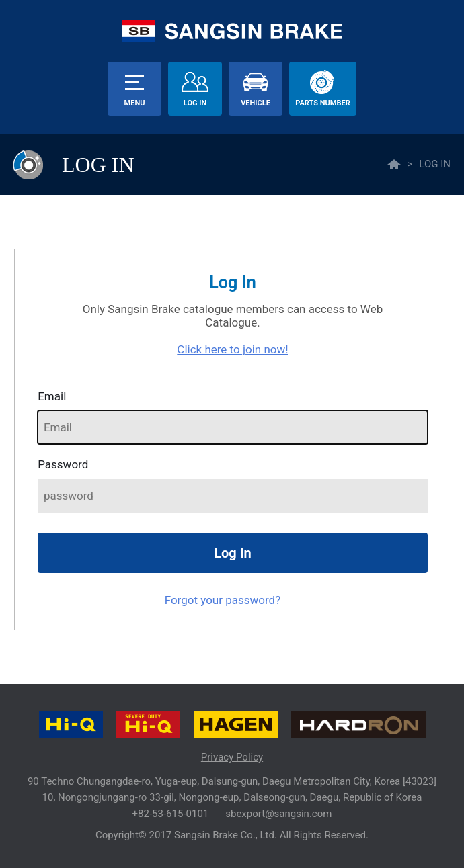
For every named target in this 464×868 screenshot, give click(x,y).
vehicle (256, 103)
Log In (195, 103)
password (63, 464)
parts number (322, 103)
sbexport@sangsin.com (278, 814)
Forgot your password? (223, 600)
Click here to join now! (232, 349)
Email (52, 396)
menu (135, 103)
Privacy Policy (232, 757)
